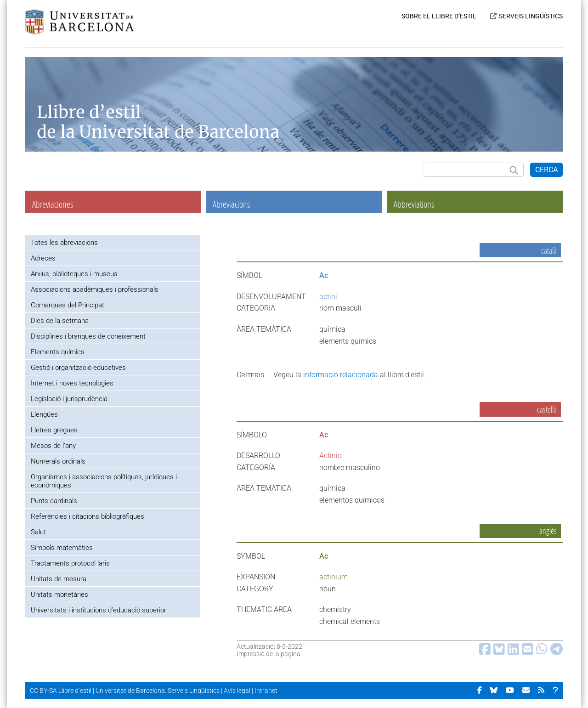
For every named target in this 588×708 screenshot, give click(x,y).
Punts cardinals (54, 501)
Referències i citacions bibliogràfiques (88, 516)
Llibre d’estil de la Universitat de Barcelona (158, 122)
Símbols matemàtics (62, 548)
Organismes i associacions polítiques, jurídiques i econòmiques (104, 481)
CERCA (546, 170)
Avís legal (237, 691)
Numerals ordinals (58, 461)
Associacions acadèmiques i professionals (95, 289)
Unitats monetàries (59, 595)
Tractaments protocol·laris (70, 563)
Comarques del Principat (68, 305)
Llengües (44, 414)
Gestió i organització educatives (78, 368)
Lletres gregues (54, 430)
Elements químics (58, 352)
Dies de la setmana (60, 321)
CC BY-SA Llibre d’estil (61, 691)
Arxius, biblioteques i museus (74, 274)
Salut (38, 532)
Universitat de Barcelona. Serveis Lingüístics (158, 691)
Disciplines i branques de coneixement (88, 336)
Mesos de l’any (53, 446)
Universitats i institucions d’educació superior (99, 610)
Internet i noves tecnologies (72, 383)
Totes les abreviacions (64, 243)
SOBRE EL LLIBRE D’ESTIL (439, 16)
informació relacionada (341, 375)
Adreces (43, 258)
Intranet (266, 691)
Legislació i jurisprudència (69, 399)
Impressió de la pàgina (269, 654)
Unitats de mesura (59, 579)
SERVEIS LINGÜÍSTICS (531, 16)
